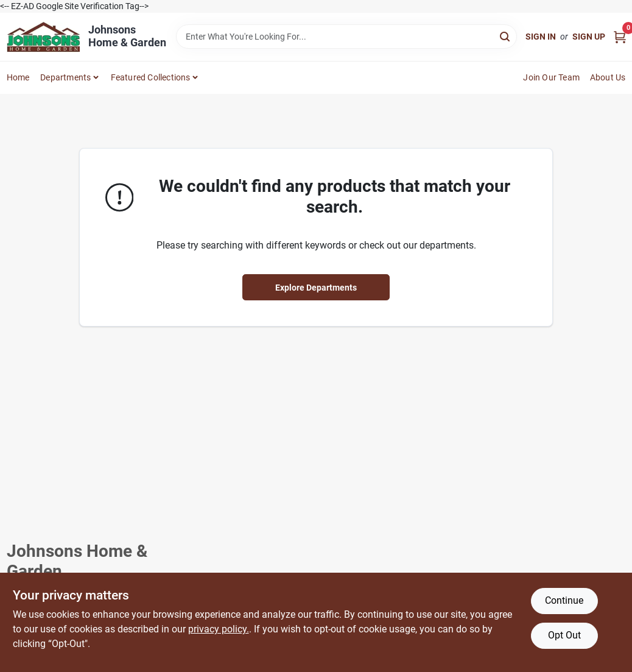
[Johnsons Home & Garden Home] (43, 37)
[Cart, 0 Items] (620, 37)
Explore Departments (316, 288)
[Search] (506, 36)
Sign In (541, 37)
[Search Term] (346, 37)
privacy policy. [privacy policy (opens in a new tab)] (219, 629)
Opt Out (564, 635)
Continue (564, 600)
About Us (608, 77)
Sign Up (589, 37)
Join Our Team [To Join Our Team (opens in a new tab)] (551, 77)
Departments (65, 77)
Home (18, 77)
